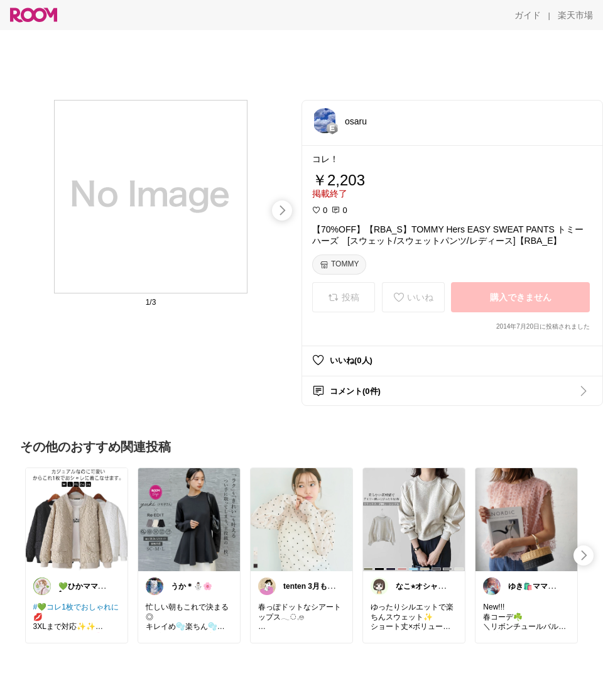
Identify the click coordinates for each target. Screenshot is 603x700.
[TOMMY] (339, 265)
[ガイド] (528, 15)
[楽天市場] (575, 15)
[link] (77, 519)
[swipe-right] (282, 211)
